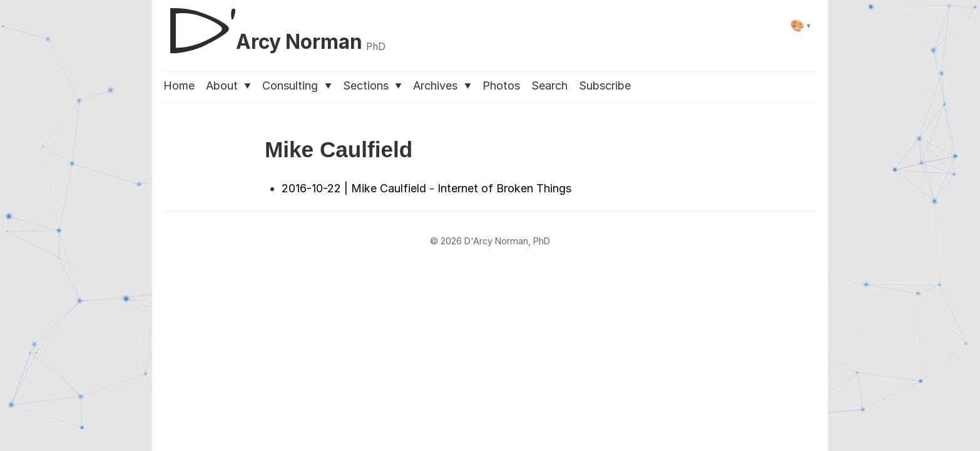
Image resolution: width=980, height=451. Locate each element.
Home (179, 86)
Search (549, 86)
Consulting (297, 86)
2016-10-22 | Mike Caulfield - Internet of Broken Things (426, 188)
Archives (442, 86)
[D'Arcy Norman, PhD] (274, 26)
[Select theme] (801, 25)
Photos (501, 86)
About (228, 86)
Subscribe (605, 86)
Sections (372, 86)
